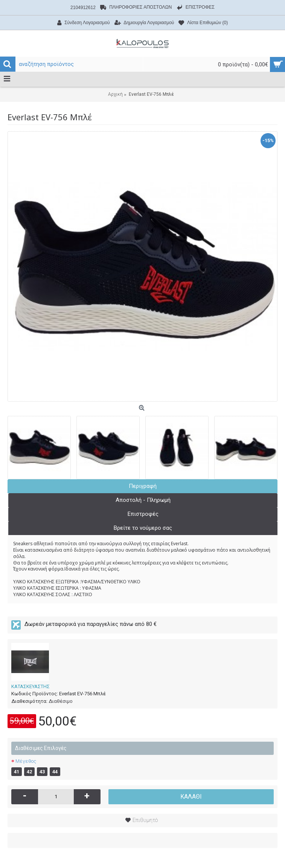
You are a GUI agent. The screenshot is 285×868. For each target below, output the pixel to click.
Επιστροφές (143, 514)
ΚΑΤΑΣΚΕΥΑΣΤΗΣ (30, 686)
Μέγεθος (26, 761)
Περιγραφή (143, 486)
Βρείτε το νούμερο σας (143, 528)
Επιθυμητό (145, 820)
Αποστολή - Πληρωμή (143, 500)
